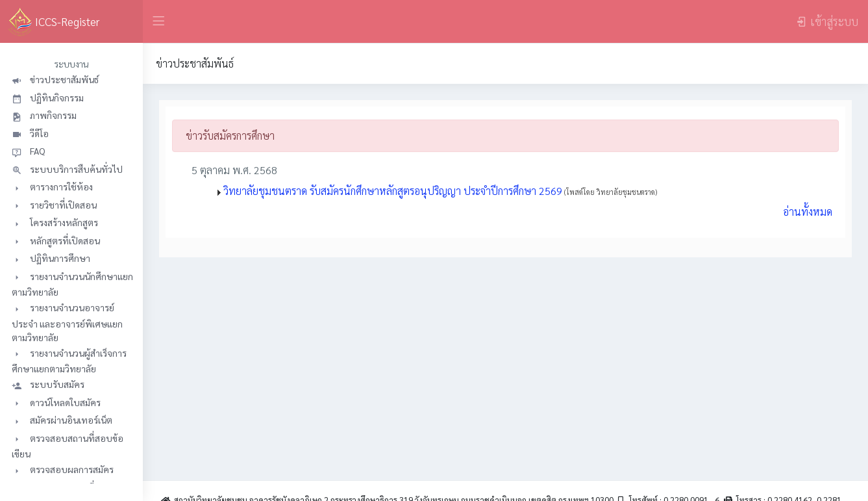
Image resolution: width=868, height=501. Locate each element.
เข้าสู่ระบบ (827, 21)
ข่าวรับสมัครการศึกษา (230, 135)
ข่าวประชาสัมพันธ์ (195, 63)
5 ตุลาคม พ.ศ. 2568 (228, 170)
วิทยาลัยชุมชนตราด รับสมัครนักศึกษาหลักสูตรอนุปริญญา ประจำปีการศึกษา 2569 (440, 191)
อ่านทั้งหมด (808, 212)
